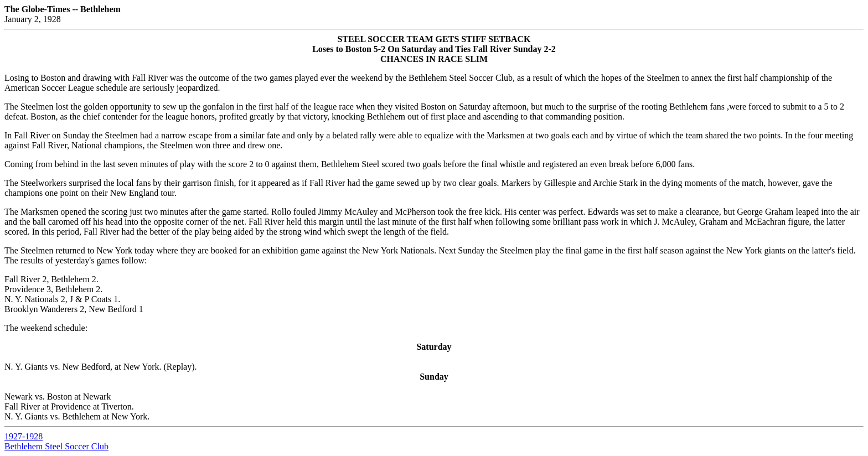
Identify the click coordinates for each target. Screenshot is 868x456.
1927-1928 (24, 436)
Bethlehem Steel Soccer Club (56, 446)
